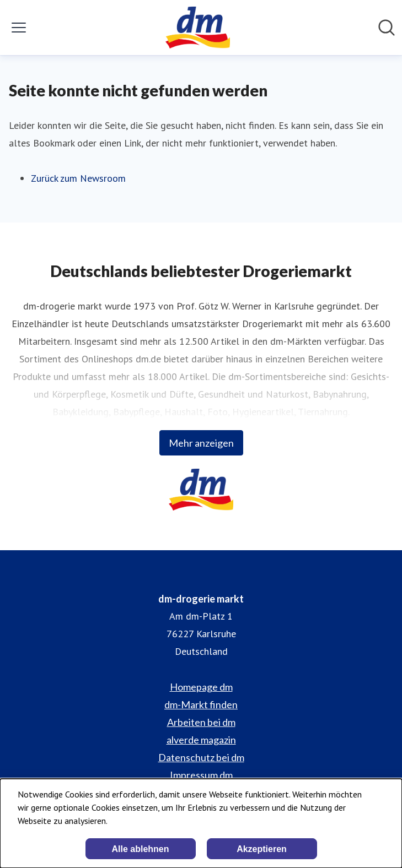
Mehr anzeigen (201, 443)
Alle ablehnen (140, 849)
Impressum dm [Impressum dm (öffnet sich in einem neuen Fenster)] (201, 775)
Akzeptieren (262, 849)
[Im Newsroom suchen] (387, 28)
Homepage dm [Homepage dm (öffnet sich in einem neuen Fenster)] (201, 687)
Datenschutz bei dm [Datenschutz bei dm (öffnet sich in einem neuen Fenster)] (201, 757)
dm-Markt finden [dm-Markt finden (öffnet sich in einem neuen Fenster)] (201, 704)
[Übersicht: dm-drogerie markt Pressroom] (198, 28)
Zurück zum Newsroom (78, 178)
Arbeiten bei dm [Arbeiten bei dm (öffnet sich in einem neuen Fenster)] (201, 722)
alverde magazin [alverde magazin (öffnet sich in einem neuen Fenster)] (201, 740)
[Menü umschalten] (19, 28)
